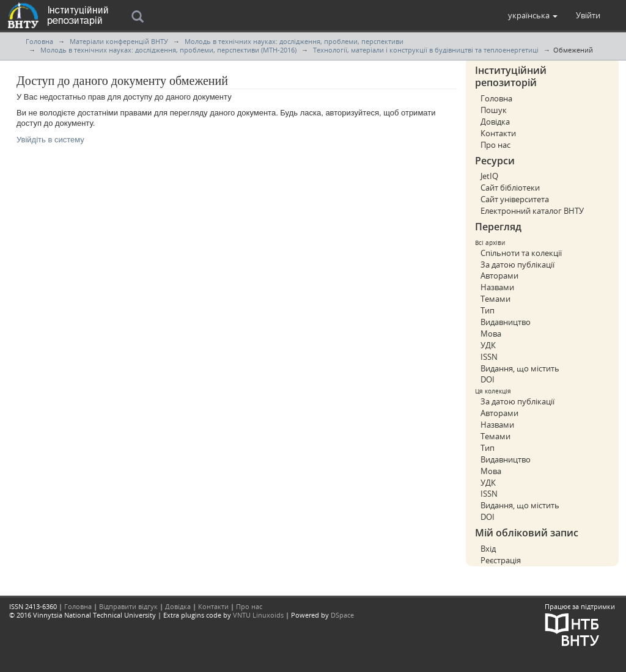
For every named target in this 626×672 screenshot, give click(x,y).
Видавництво (506, 322)
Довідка (495, 122)
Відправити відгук (128, 606)
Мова (491, 334)
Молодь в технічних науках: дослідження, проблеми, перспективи (294, 41)
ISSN (489, 357)
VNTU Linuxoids (258, 615)
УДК (488, 345)
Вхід (488, 549)
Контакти (498, 133)
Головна (39, 41)
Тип (488, 310)
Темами (495, 299)
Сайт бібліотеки (510, 188)
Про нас (495, 145)
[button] (533, 15)
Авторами (499, 276)
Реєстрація (501, 560)
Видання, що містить (520, 368)
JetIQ (489, 176)
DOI (488, 379)
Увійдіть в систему (50, 140)
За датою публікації (517, 265)
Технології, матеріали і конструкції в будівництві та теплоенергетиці (426, 50)
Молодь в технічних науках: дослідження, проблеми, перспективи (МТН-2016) (168, 50)
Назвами (497, 287)
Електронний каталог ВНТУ (532, 211)
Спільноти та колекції (521, 253)
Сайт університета (515, 199)
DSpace (342, 615)
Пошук (494, 110)
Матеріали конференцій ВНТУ (119, 41)
